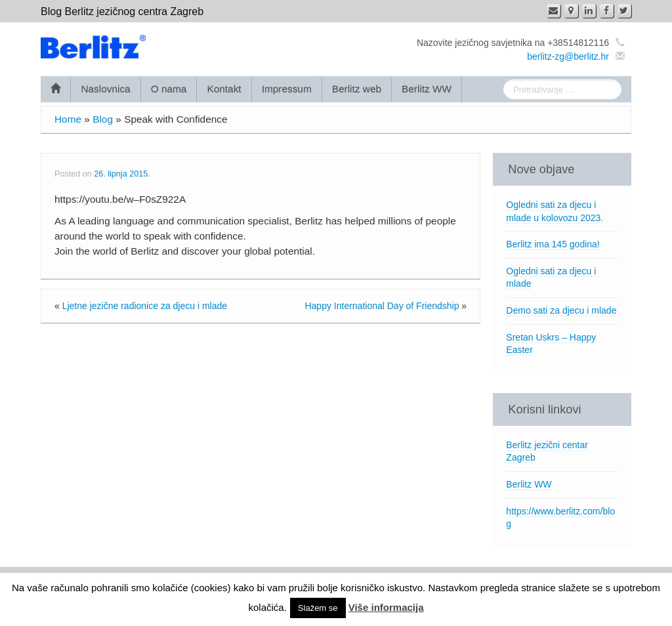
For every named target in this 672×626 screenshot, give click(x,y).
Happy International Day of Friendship (382, 306)
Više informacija (386, 607)
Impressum (287, 89)
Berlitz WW (427, 89)
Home (68, 119)
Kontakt (224, 89)
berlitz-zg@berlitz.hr (568, 56)
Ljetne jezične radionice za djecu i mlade (145, 306)
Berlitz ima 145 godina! (553, 244)
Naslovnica (105, 89)
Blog (103, 119)
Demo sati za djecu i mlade (561, 310)
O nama (169, 89)
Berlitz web (357, 89)
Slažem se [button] (318, 608)
